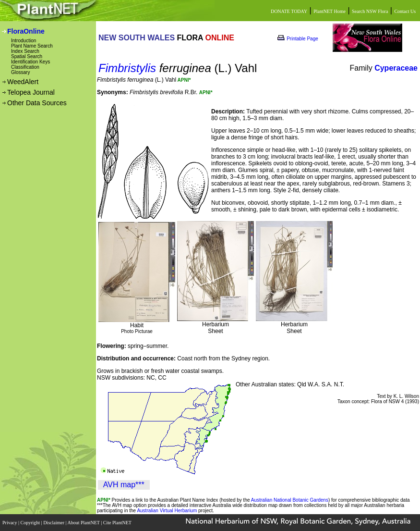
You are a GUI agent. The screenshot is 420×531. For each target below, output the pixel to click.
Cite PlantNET (118, 523)
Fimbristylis (127, 68)
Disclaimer (54, 523)
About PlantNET (84, 523)
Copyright (31, 523)
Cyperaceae (396, 68)
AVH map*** (124, 485)
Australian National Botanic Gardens (290, 500)
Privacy (10, 523)
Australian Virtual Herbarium (167, 511)
